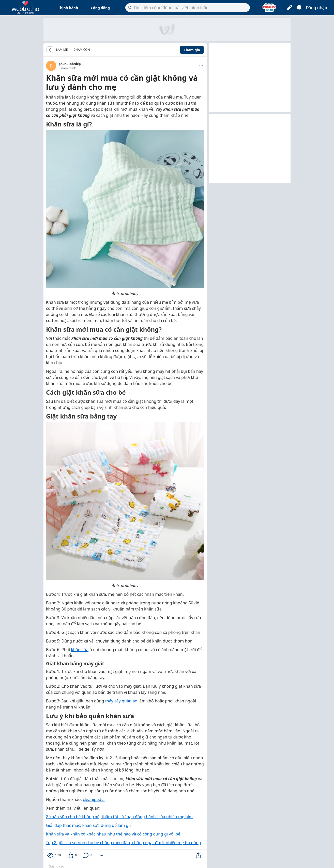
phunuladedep (70, 64)
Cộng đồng (100, 8)
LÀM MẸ (62, 50)
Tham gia (192, 50)
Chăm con (82, 50)
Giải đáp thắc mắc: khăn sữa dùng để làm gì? (89, 825)
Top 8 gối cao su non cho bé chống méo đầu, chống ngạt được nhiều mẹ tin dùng (124, 843)
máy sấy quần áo (121, 701)
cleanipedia (94, 799)
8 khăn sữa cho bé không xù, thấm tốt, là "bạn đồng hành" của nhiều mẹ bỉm (119, 817)
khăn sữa (80, 650)
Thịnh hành (68, 8)
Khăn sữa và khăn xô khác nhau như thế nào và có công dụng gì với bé (113, 834)
